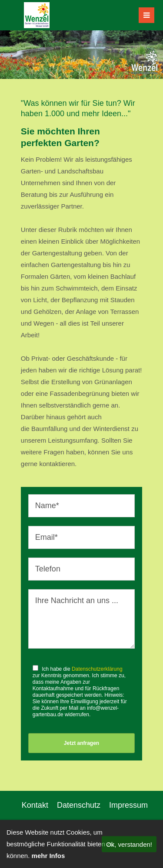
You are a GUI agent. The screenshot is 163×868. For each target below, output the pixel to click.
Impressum (128, 805)
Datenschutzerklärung (97, 669)
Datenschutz (79, 805)
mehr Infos (48, 856)
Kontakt (35, 805)
